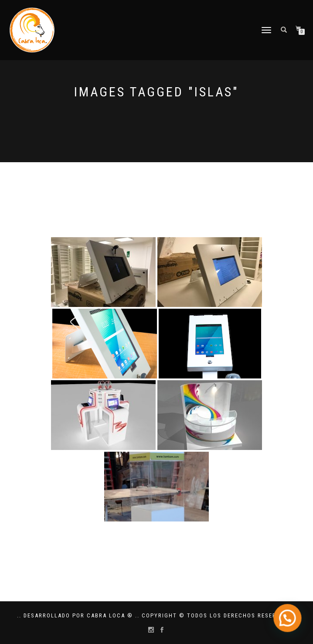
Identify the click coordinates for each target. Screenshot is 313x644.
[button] (289, 623)
